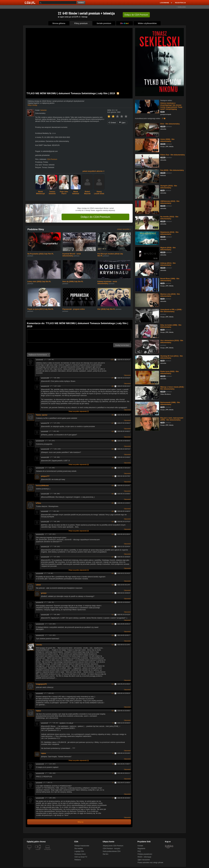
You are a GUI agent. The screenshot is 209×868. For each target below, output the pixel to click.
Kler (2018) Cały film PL (106, 309)
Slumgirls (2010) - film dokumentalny (169, 187)
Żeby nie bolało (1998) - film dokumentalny (171, 326)
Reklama (78, 860)
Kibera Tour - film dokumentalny (173, 155)
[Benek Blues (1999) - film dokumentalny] (147, 284)
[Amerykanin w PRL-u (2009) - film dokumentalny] (147, 315)
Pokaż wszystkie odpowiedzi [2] (79, 465)
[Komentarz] (79, 336)
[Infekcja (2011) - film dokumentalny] (147, 269)
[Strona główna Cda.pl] (30, 3)
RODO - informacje (144, 857)
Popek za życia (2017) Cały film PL (40, 309)
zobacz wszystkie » (124, 229)
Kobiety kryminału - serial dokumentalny (107, 283)
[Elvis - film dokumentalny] (147, 130)
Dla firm (105, 854)
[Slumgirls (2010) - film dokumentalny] (147, 192)
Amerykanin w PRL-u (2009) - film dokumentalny (171, 311)
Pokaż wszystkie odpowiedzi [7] (79, 411)
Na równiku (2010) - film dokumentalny (169, 218)
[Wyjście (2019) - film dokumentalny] (147, 253)
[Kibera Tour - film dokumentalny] (147, 161)
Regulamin (141, 849)
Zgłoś (122, 123)
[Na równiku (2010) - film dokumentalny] (147, 223)
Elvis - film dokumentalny (170, 124)
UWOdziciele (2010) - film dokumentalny (170, 202)
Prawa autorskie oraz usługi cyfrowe (150, 863)
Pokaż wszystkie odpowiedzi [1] (79, 570)
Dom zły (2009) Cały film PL (73, 282)
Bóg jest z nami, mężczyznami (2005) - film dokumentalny (172, 419)
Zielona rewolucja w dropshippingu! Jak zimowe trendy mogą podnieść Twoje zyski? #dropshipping (171, 106)
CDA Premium (52, 159)
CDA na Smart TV (81, 857)
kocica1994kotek (42, 486)
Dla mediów (79, 849)
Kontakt (140, 846)
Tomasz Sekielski (48, 167)
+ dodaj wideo (181, 7)
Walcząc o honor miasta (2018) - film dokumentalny (172, 388)
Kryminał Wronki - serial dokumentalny (72, 255)
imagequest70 (41, 684)
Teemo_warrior (43, 415)
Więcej (80, 822)
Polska (46, 162)
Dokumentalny (40, 113)
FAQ (139, 851)
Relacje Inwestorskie (82, 846)
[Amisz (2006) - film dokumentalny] (147, 145)
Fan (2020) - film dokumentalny (172, 170)
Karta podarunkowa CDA (112, 851)
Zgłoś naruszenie (144, 860)
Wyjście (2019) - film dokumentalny (168, 249)
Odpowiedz (127, 375)
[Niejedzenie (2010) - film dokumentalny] (147, 238)
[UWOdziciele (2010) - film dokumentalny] (147, 207)
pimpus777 (45, 476)
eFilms (41, 503)
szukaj (81, 3)
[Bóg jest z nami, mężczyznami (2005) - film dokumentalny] (147, 424)
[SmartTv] (40, 851)
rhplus (38, 711)
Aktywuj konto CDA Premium (113, 846)
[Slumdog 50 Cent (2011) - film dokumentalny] (147, 362)
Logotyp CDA (79, 851)
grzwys (45, 593)
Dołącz (136, 15)
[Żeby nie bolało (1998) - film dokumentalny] (147, 331)
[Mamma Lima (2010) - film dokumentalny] (147, 300)
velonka (40, 645)
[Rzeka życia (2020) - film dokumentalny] (147, 377)
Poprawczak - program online (74, 309)
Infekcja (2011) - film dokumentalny (168, 264)
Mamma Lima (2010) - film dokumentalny (170, 295)
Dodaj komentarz (122, 345)
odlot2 (39, 585)
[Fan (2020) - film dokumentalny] (147, 176)
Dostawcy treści (80, 854)
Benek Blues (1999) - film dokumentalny (170, 280)
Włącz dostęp (32, 105)
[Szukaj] (58, 3)
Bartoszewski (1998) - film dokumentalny (170, 403)
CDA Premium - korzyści (111, 849)
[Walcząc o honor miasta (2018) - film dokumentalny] (147, 393)
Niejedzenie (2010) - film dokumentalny (169, 233)
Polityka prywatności (145, 854)
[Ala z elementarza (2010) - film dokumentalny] (147, 346)
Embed (112, 123)
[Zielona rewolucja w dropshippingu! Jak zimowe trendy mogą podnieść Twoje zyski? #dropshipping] (147, 106)
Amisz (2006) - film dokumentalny (167, 140)
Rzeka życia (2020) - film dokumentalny (169, 372)
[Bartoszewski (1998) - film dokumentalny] (147, 408)
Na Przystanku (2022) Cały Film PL (41, 254)
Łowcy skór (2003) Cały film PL (39, 282)
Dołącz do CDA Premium (95, 217)
